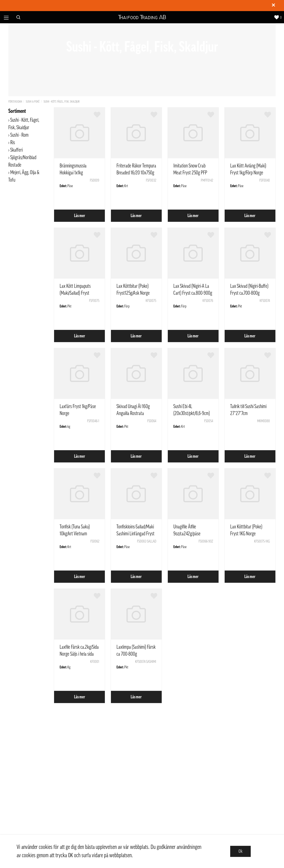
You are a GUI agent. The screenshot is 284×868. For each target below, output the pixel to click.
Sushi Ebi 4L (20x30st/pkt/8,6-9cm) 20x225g (192, 413)
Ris (13, 142)
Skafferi (17, 150)
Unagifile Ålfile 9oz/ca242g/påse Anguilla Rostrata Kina (191, 534)
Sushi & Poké (33, 102)
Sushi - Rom (19, 135)
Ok (240, 851)
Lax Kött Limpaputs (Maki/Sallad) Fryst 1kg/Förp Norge (75, 293)
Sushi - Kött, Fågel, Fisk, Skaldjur (62, 102)
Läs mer (80, 216)
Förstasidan (15, 102)
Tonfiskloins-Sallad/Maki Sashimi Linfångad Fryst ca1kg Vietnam (135, 534)
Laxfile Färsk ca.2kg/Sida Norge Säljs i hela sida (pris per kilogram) (79, 654)
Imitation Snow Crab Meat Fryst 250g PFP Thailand (190, 173)
